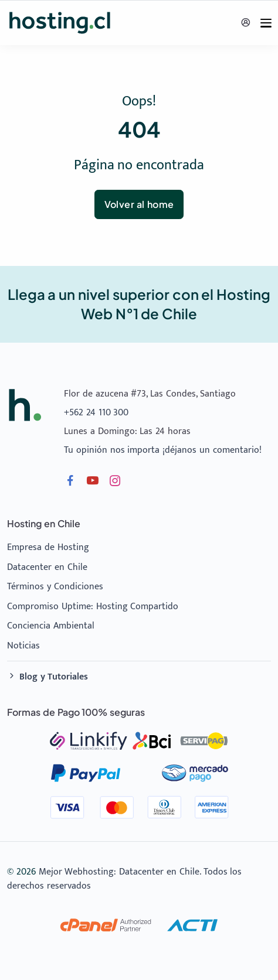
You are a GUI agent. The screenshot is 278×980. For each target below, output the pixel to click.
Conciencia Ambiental (51, 626)
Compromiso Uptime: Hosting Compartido (93, 607)
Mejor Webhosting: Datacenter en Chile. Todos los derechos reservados (124, 879)
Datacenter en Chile (47, 567)
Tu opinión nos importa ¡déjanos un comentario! (163, 450)
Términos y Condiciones (55, 587)
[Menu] (266, 23)
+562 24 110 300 (96, 413)
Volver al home (139, 204)
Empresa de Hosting (48, 547)
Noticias (23, 646)
